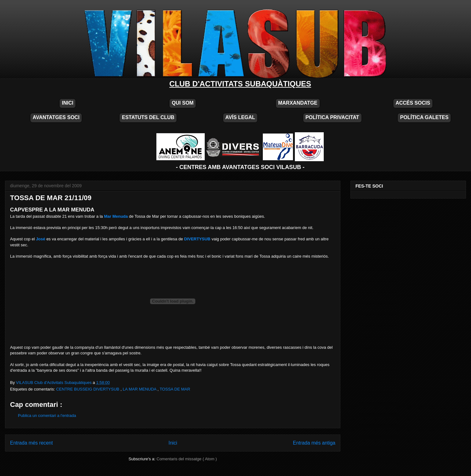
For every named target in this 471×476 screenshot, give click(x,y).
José (41, 239)
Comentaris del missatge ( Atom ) (187, 459)
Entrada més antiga (314, 443)
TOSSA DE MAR (175, 389)
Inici (173, 443)
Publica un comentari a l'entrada (47, 416)
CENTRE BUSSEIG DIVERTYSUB (88, 389)
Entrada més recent (31, 443)
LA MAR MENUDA (140, 389)
